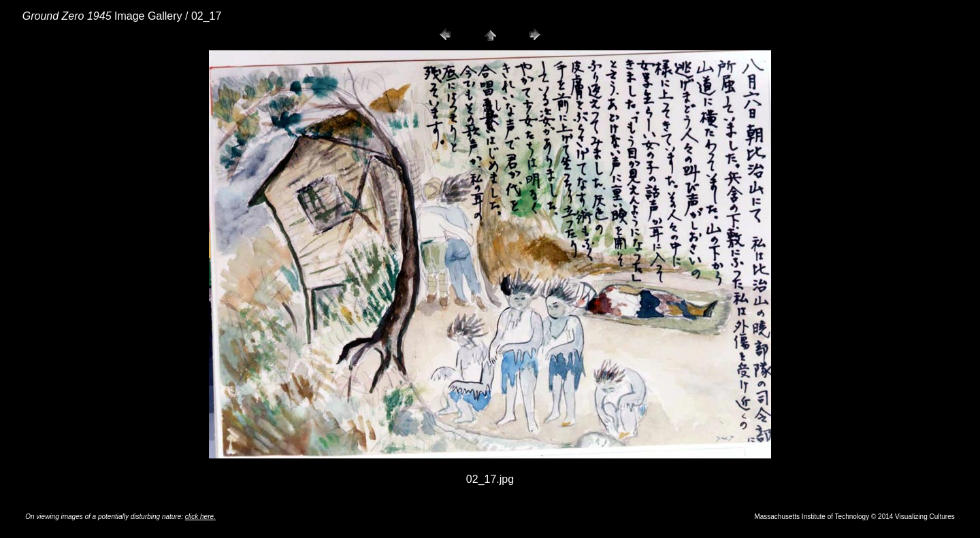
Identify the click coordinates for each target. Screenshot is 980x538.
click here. (200, 517)
